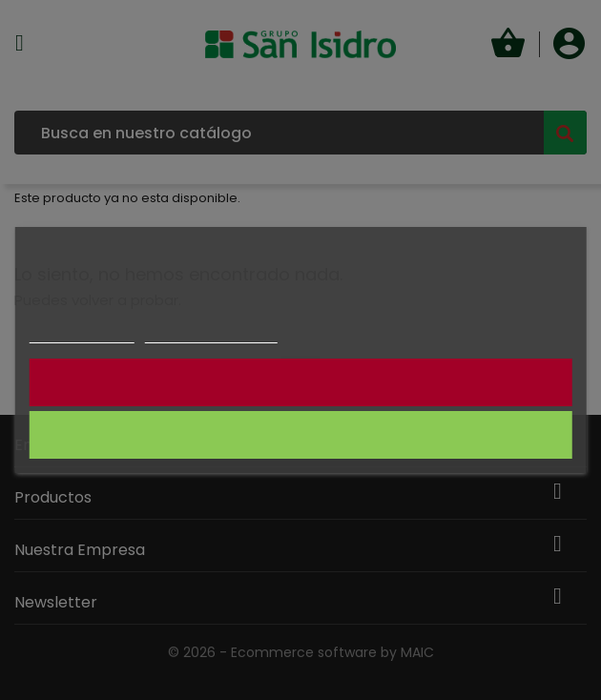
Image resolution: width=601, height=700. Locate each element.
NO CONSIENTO (300, 382)
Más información (82, 334)
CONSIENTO (301, 434)
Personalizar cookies (211, 334)
